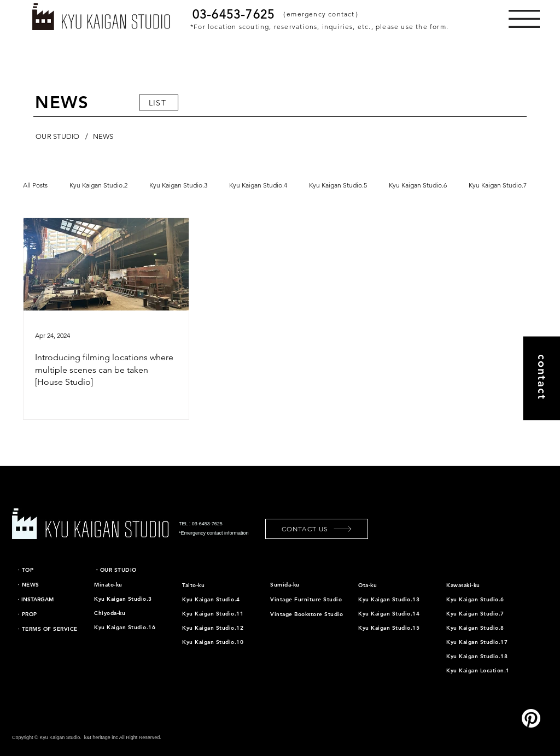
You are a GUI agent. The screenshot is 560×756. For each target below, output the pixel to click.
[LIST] (159, 102)
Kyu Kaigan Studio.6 (418, 185)
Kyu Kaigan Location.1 (478, 670)
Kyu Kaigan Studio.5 (338, 185)
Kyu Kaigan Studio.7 (498, 185)
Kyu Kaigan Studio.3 (178, 185)
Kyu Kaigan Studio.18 (477, 656)
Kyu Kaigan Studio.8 (475, 628)
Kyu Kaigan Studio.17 (477, 642)
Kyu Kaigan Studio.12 (213, 628)
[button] (524, 19)
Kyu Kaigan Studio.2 (98, 185)
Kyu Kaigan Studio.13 (389, 599)
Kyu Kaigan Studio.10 (213, 642)
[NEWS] (103, 136)
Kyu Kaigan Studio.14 (389, 614)
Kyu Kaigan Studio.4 (258, 185)
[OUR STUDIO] (58, 136)
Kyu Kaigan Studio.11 (213, 614)
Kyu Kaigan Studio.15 (389, 628)
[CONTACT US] (317, 529)
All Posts (35, 185)
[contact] (541, 378)
